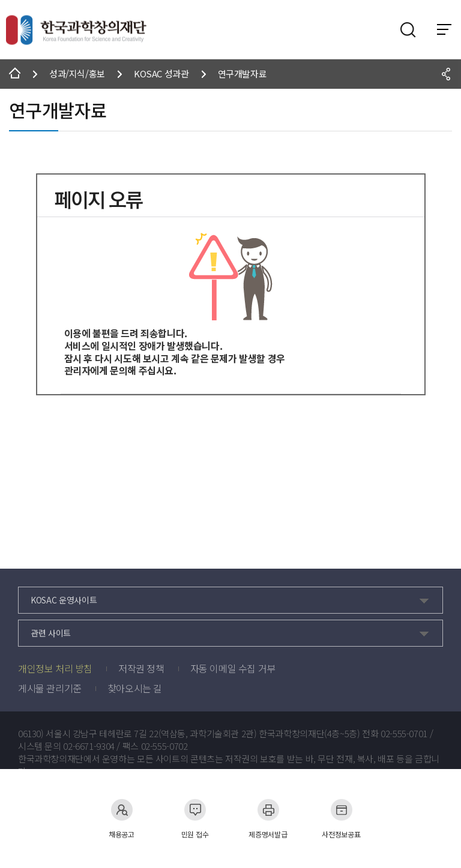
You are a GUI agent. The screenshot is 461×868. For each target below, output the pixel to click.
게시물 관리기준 (50, 688)
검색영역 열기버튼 (408, 30)
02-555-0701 (404, 734)
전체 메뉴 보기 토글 (444, 29)
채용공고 (122, 819)
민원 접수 (195, 819)
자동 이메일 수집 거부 (233, 668)
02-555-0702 (164, 746)
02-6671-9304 (89, 746)
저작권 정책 (141, 668)
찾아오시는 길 (135, 688)
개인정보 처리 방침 (55, 668)
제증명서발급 (268, 819)
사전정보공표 (341, 819)
